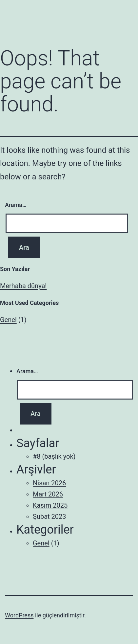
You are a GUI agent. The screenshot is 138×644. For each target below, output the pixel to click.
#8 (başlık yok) (54, 456)
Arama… (16, 205)
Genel (8, 320)
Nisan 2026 (49, 483)
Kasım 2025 (50, 505)
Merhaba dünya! (23, 286)
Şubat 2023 (49, 517)
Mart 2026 (48, 494)
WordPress (19, 615)
